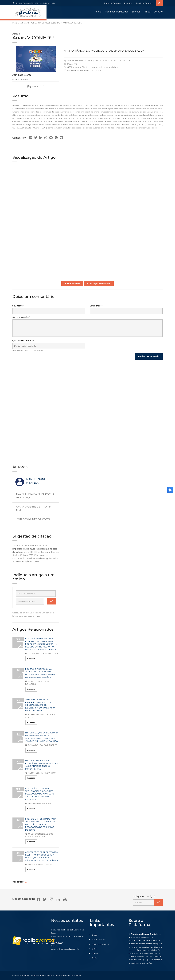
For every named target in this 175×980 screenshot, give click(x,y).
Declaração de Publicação (99, 284)
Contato (158, 12)
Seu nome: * (18, 306)
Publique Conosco (144, 3)
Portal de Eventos (112, 3)
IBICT (94, 949)
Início (98, 12)
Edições (136, 12)
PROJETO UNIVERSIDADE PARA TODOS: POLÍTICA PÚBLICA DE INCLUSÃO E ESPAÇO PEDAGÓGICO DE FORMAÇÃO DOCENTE (41, 825)
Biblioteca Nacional (101, 944)
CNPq (94, 958)
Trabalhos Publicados (117, 12)
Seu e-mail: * (96, 306)
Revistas (128, 3)
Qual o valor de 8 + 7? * (24, 341)
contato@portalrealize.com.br (65, 949)
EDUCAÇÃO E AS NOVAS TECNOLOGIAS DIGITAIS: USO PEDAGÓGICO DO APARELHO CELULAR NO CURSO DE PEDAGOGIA (40, 794)
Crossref (95, 935)
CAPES (95, 953)
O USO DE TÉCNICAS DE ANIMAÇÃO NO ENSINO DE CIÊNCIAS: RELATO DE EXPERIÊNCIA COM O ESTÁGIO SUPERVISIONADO (40, 706)
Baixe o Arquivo (72, 284)
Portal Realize (98, 939)
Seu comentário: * (21, 318)
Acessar (31, 659)
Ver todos (18, 882)
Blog (148, 12)
